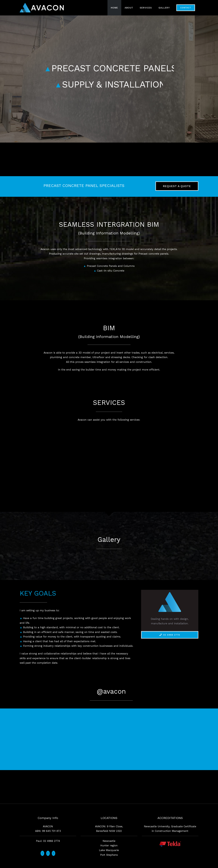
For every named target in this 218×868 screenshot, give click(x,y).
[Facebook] (42, 853)
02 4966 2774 (52, 841)
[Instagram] (48, 853)
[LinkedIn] (54, 853)
